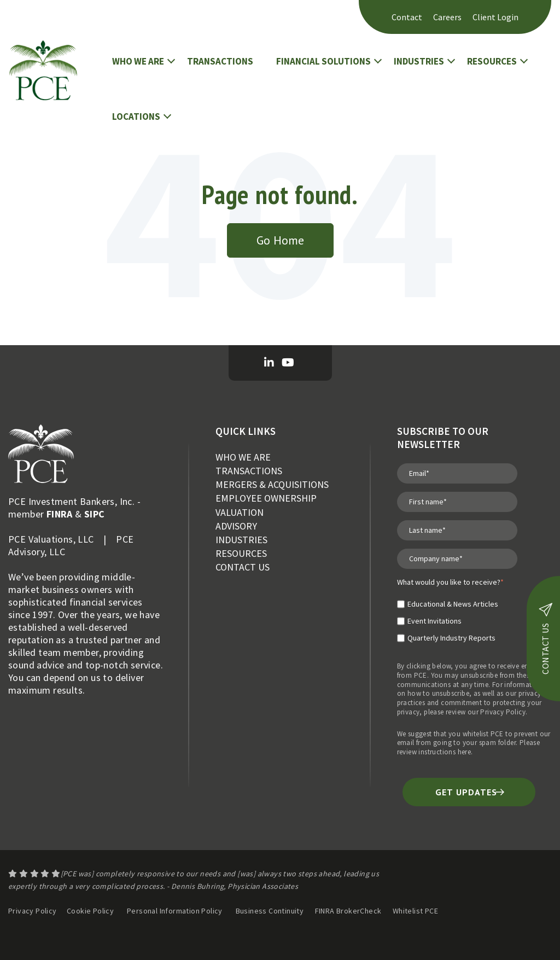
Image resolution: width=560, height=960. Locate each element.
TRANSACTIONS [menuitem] (249, 471)
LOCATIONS (136, 117)
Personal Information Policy (175, 911)
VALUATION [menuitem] (240, 512)
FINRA (60, 514)
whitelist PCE (483, 734)
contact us (546, 639)
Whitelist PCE (415, 911)
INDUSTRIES (419, 61)
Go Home (280, 240)
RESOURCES (492, 61)
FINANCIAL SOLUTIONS (323, 61)
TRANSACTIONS (220, 61)
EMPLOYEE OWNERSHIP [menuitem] (266, 498)
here (465, 752)
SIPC (95, 514)
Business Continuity (270, 911)
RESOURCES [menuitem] (241, 553)
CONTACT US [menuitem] (243, 567)
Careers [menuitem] (447, 17)
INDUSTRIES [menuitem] (241, 540)
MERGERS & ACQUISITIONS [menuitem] (272, 484)
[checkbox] (450, 616)
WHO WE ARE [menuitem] (243, 457)
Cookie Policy (90, 911)
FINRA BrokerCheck (349, 911)
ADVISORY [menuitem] (236, 526)
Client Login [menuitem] (495, 17)
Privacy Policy (503, 712)
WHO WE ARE (138, 61)
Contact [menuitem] (407, 17)
